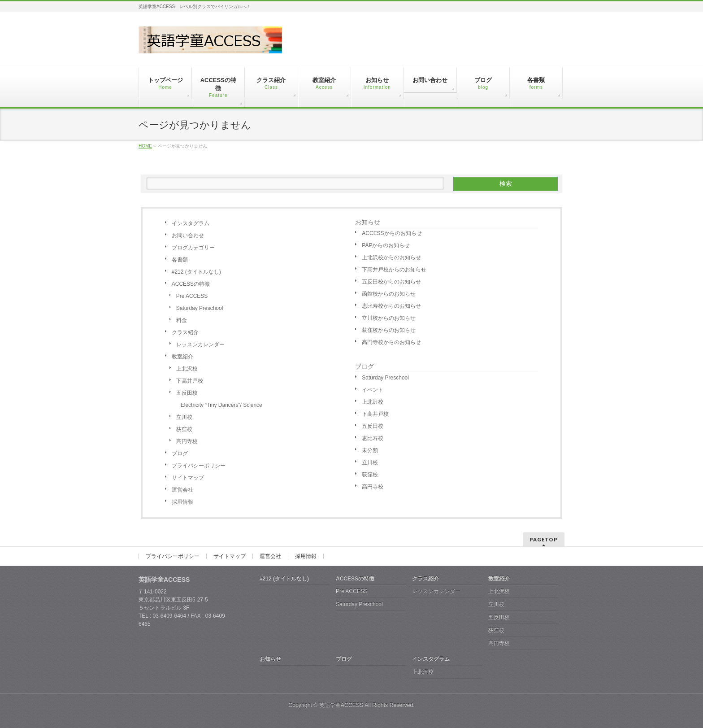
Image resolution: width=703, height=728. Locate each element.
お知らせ (368, 222)
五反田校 (187, 393)
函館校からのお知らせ (389, 294)
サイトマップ (188, 478)
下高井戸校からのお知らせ (394, 270)
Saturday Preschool (200, 308)
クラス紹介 (185, 332)
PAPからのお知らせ (386, 245)
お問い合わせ (188, 235)
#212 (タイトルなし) (196, 272)
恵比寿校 (373, 438)
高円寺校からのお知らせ (391, 342)
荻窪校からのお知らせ (389, 330)
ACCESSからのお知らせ (392, 233)
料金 (182, 320)
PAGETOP (544, 539)
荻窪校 (184, 429)
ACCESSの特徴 (191, 284)
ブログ (180, 453)
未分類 (370, 450)
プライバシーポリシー (199, 466)
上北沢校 (187, 369)
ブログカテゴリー (193, 248)
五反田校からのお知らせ (391, 282)
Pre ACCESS (192, 296)
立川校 (184, 417)
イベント (373, 390)
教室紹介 (182, 357)
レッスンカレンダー (200, 344)
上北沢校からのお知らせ (391, 257)
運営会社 (182, 490)
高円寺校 (187, 441)
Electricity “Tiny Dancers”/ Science (221, 405)
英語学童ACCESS (341, 705)
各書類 (180, 260)
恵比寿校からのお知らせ (391, 306)
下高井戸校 (190, 381)
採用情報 (182, 502)
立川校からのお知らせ (389, 318)
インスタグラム (191, 223)
